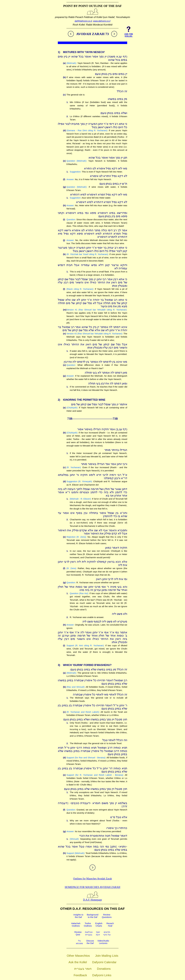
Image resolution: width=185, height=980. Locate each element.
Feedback (80, 975)
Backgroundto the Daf (92, 916)
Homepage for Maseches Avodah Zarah (92, 887)
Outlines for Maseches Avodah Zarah (92, 879)
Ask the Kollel (78, 962)
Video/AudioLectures (103, 942)
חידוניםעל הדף (107, 933)
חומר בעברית (83, 969)
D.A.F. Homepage (93, 898)
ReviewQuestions (107, 916)
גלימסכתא (79, 942)
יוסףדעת (98, 933)
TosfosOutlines (88, 925)
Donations (104, 969)
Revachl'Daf (110, 925)
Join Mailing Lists (107, 956)
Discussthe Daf (90, 942)
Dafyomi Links (102, 975)
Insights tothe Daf (78, 916)
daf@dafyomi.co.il (83, 21)
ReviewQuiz (78, 933)
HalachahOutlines (76, 925)
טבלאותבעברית (89, 933)
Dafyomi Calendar (104, 962)
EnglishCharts (99, 925)
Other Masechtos (78, 956)
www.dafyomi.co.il (102, 21)
